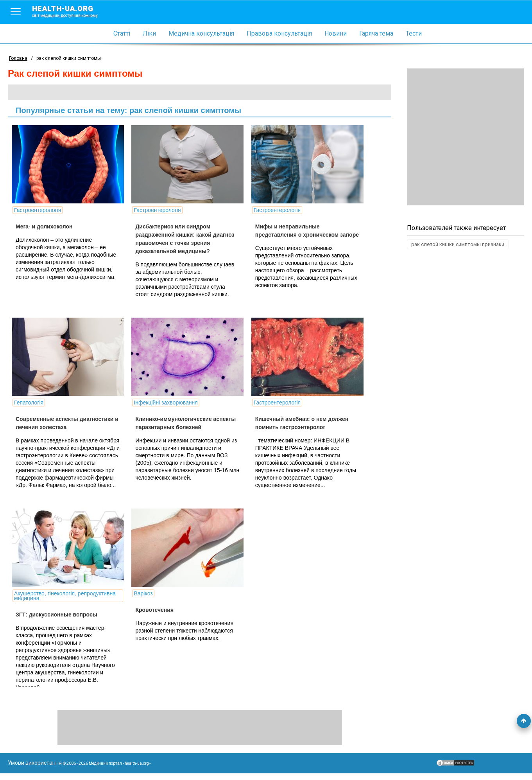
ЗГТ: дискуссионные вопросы (56, 621)
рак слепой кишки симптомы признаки (458, 244)
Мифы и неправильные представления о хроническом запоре (295, 235)
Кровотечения (154, 616)
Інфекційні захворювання (165, 403)
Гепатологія (29, 403)
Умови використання (35, 769)
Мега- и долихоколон (44, 226)
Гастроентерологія (38, 210)
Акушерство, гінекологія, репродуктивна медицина (65, 602)
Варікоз (142, 600)
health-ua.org (71, 11)
